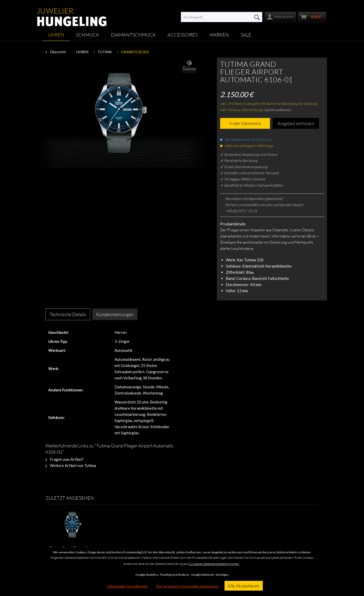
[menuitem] (221, 17)
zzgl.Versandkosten (277, 110)
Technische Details (68, 314)
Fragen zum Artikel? (65, 459)
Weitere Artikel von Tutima (71, 465)
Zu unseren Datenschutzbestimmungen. (214, 564)
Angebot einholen (296, 123)
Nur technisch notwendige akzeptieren (188, 586)
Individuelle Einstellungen (127, 586)
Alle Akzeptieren (244, 586)
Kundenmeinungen (115, 314)
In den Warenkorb (245, 123)
